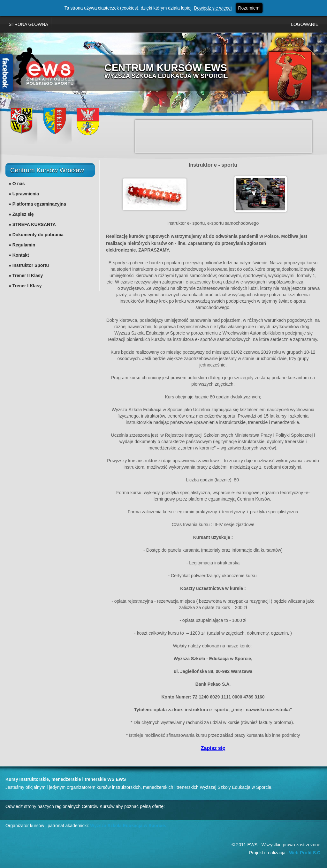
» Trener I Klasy (25, 286)
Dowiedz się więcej (213, 8)
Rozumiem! (249, 8)
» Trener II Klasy (26, 275)
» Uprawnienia (24, 194)
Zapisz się (213, 748)
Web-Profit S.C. (305, 853)
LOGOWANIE (305, 24)
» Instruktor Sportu (29, 265)
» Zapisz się (21, 214)
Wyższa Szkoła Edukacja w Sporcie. (128, 826)
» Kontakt (19, 255)
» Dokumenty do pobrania (36, 235)
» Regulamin (22, 245)
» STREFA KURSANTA (32, 224)
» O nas (17, 184)
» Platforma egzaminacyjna (37, 204)
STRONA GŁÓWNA (28, 24)
